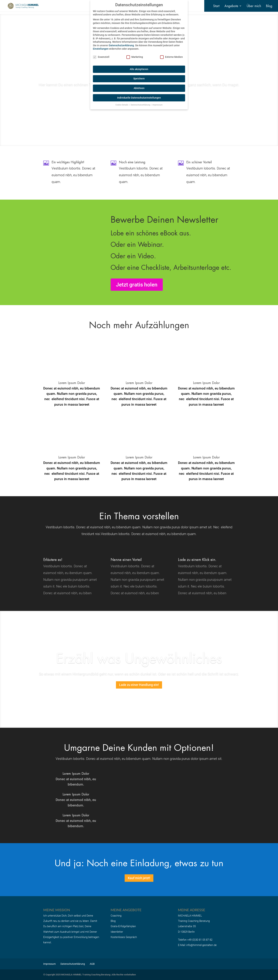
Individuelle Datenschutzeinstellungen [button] (139, 98)
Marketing (135, 57)
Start (216, 6)
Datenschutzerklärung (73, 964)
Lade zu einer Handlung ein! (139, 685)
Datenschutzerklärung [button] (141, 105)
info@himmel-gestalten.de (201, 945)
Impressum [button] (158, 105)
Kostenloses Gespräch (124, 937)
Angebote (231, 6)
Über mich (254, 6)
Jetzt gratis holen (137, 285)
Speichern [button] (139, 79)
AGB (92, 964)
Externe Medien (171, 57)
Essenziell (101, 57)
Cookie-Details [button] (122, 105)
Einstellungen (101, 49)
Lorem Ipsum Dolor (139, 383)
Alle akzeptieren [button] (139, 69)
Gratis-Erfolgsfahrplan (123, 926)
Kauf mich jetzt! (139, 878)
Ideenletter (117, 932)
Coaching (116, 916)
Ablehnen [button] (139, 88)
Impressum (49, 964)
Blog (269, 6)
